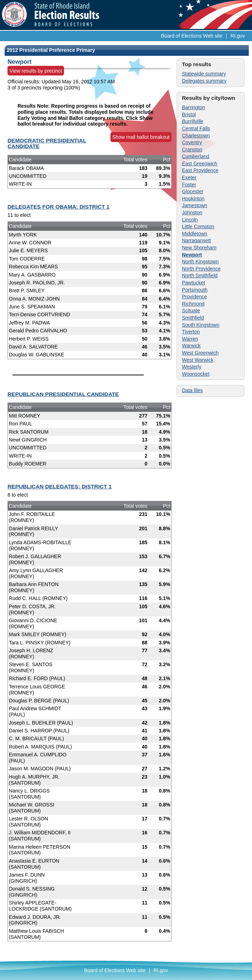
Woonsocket (196, 374)
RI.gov (238, 36)
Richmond (193, 304)
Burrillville (193, 121)
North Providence (201, 269)
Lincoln (190, 220)
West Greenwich (200, 353)
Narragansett (196, 240)
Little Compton (198, 226)
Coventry (192, 142)
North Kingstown (200, 262)
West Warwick (198, 360)
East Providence (200, 170)
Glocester (193, 191)
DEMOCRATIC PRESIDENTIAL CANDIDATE (47, 143)
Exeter (189, 177)
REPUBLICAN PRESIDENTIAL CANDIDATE (63, 394)
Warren (190, 339)
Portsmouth (195, 290)
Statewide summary (204, 74)
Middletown (195, 234)
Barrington (194, 107)
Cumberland (196, 156)
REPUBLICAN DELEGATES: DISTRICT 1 (60, 486)
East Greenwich (200, 164)
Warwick (191, 346)
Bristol (189, 114)
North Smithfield (200, 276)
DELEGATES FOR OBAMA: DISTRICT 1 (58, 207)
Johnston (192, 213)
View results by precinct (36, 71)
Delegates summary (204, 81)
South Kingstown (201, 325)
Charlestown (196, 136)
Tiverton (191, 332)
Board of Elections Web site (192, 36)
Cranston (192, 150)
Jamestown (195, 205)
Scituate (191, 311)
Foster (189, 185)
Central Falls (196, 128)
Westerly (192, 367)
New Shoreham (199, 248)
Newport (192, 255)
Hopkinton (193, 199)
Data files (192, 390)
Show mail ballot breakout (141, 137)
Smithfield (193, 318)
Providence (194, 297)
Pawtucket (194, 283)
